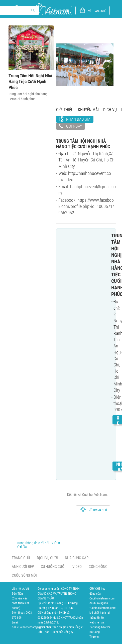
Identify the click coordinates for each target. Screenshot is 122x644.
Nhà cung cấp (77, 558)
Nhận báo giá (78, 119)
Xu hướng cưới (53, 567)
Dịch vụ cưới (47, 558)
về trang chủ (97, 11)
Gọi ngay (71, 127)
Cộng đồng (98, 567)
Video (77, 567)
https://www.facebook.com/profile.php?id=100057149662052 (87, 206)
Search (33, 11)
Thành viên (61, 11)
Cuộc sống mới (24, 575)
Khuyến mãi (88, 110)
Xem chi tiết (118, 439)
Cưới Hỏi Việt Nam (41, 9)
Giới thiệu (65, 110)
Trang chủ (21, 558)
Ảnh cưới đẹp (23, 567)
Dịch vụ (110, 110)
